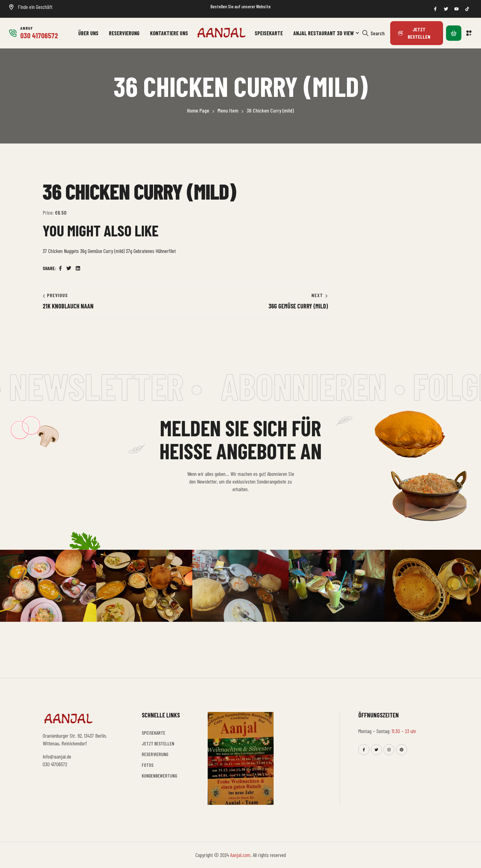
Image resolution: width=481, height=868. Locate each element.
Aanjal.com (240, 855)
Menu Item (228, 110)
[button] (469, 33)
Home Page (198, 110)
